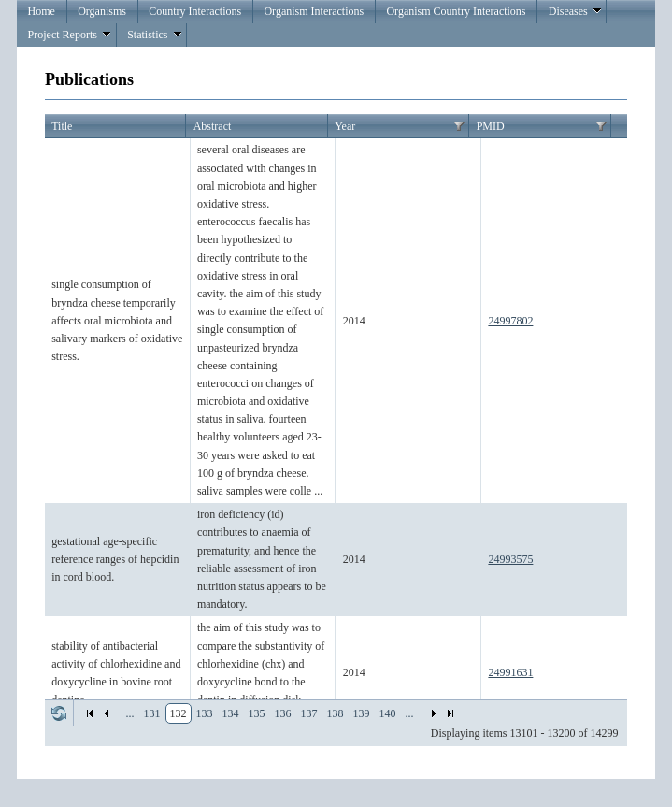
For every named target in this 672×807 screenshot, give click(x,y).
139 (362, 713)
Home (42, 11)
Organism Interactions (314, 11)
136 (283, 713)
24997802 (510, 321)
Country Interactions (195, 11)
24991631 (510, 672)
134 (231, 713)
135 (257, 713)
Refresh (59, 713)
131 (152, 713)
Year (345, 126)
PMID (491, 126)
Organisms (102, 11)
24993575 (510, 559)
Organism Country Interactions (456, 11)
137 (309, 713)
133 (205, 713)
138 (336, 713)
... (130, 713)
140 (388, 713)
